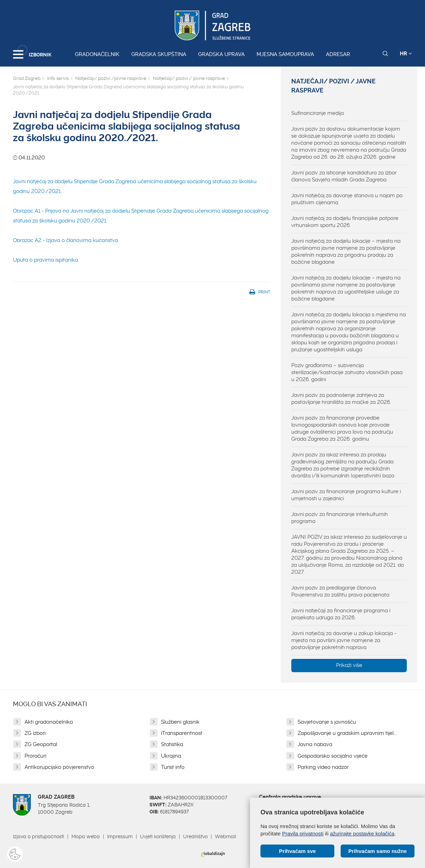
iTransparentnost (182, 733)
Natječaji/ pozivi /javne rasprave (111, 78)
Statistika (172, 744)
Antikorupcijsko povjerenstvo (59, 767)
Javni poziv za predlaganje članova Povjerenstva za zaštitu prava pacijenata (340, 591)
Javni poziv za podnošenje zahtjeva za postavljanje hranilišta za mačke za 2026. (341, 399)
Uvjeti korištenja (158, 836)
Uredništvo (195, 836)
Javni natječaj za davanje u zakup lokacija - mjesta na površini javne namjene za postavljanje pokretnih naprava (344, 640)
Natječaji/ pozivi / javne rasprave (189, 78)
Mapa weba (86, 836)
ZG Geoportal (41, 744)
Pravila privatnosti (303, 833)
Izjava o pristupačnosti (39, 836)
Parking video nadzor (323, 767)
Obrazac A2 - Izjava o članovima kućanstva (65, 240)
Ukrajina (171, 756)
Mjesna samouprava (285, 54)
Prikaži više (349, 665)
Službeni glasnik (180, 722)
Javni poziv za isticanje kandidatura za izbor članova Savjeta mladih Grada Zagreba (344, 176)
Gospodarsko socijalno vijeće (333, 756)
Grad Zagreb (27, 78)
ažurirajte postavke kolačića (362, 833)
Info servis (58, 78)
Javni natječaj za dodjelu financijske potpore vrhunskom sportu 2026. (345, 222)
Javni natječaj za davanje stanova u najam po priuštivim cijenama (347, 199)
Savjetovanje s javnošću (327, 722)
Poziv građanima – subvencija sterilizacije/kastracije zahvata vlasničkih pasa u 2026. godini (347, 372)
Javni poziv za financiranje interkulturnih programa (340, 518)
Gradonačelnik (97, 54)
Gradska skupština (159, 54)
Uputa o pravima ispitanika (46, 260)
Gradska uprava (221, 54)
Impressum (120, 836)
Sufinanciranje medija (318, 113)
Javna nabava (315, 744)
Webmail (225, 836)
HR (406, 54)
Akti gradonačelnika (49, 722)
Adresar (338, 54)
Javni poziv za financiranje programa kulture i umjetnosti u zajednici (346, 495)
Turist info (173, 767)
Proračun (36, 756)
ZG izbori (35, 733)
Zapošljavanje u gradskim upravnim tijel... (347, 733)
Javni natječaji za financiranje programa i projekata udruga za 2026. (341, 614)
